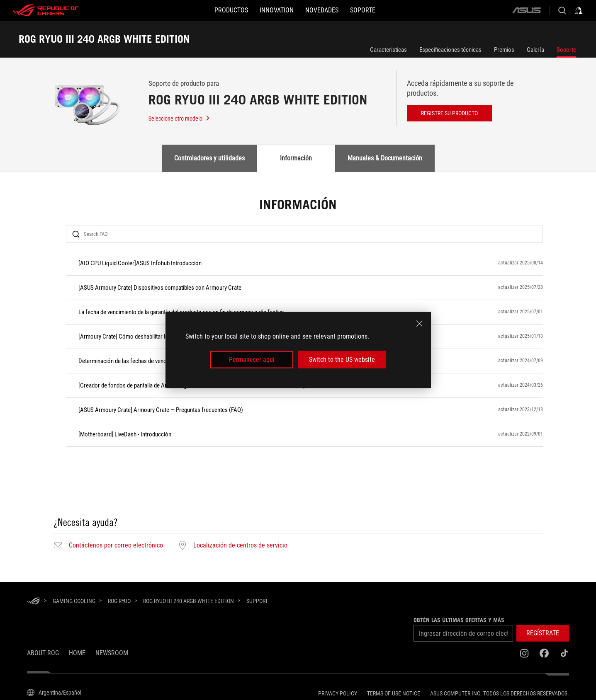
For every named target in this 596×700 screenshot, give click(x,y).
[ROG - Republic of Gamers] (46, 10)
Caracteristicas (388, 50)
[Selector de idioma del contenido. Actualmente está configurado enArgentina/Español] (54, 693)
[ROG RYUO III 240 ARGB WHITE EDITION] (189, 601)
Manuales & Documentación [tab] (385, 158)
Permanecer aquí (252, 360)
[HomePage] (34, 602)
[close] (419, 323)
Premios (504, 50)
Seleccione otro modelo (179, 119)
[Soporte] (363, 10)
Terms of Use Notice (394, 693)
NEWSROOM (112, 653)
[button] (231, 10)
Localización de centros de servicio (240, 545)
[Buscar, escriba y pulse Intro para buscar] (562, 10)
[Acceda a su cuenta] (579, 10)
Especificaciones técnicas (450, 50)
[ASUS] (526, 10)
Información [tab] (296, 158)
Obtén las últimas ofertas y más (459, 620)
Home (77, 653)
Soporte (566, 50)
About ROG (43, 653)
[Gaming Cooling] (74, 601)
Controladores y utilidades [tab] (209, 158)
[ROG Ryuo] (119, 601)
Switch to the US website (342, 360)
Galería (535, 50)
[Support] (257, 601)
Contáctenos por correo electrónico (116, 545)
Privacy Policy (338, 693)
